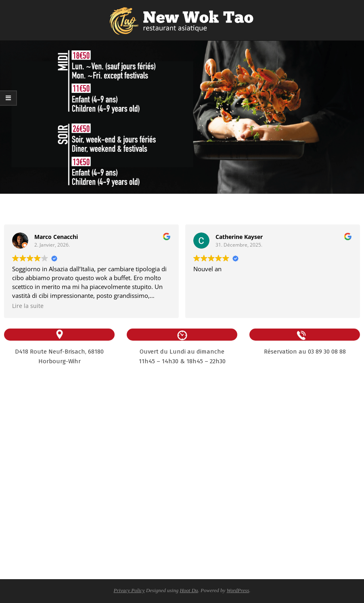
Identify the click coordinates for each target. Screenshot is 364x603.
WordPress (238, 590)
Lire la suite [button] (28, 306)
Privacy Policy (129, 590)
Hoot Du (189, 590)
